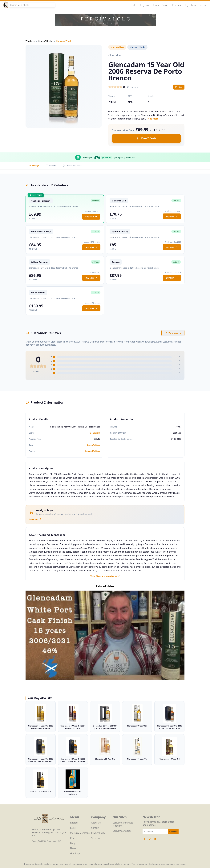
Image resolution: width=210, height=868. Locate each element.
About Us (96, 823)
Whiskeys (30, 41)
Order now (35, 519)
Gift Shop (75, 853)
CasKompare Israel (122, 831)
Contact (95, 828)
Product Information (72, 166)
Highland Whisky (64, 41)
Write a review (173, 333)
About (203, 5)
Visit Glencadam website (105, 576)
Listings (34, 166)
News (194, 5)
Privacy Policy (98, 833)
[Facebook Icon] (145, 840)
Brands (166, 5)
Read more (153, 119)
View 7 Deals (146, 138)
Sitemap (95, 838)
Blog (186, 5)
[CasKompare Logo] (49, 826)
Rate (179, 87)
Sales (134, 5)
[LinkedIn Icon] (155, 840)
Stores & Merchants (80, 833)
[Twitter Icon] (150, 840)
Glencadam (95, 433)
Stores (155, 5)
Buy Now (91, 217)
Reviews (176, 5)
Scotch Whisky (45, 41)
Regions (145, 5)
